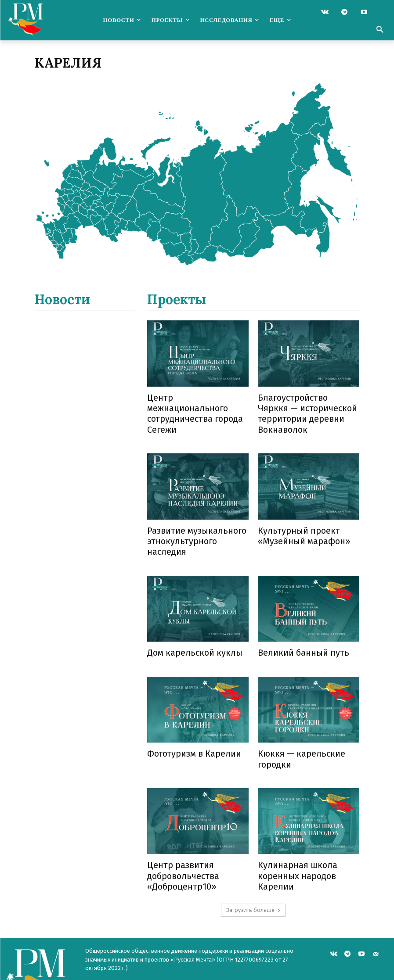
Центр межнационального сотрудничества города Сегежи (196, 406)
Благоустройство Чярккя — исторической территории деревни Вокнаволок (308, 406)
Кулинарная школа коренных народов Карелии (293, 838)
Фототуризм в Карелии (190, 720)
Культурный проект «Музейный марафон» (299, 518)
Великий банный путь (299, 622)
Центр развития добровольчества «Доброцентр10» (179, 838)
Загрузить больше (253, 869)
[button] (380, 30)
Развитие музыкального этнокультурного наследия (197, 518)
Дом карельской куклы (189, 622)
